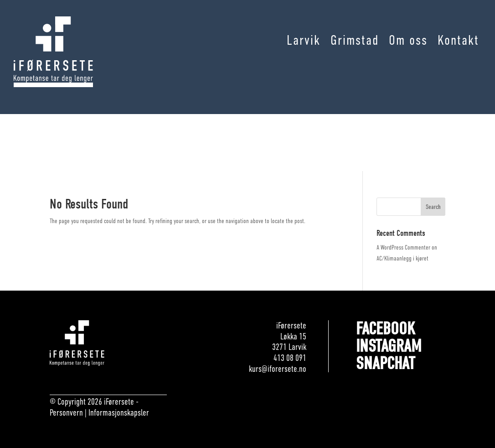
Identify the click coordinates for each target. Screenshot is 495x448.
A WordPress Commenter (403, 247)
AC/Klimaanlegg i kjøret (402, 258)
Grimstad (355, 40)
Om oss (408, 40)
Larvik (304, 40)
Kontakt (458, 40)
